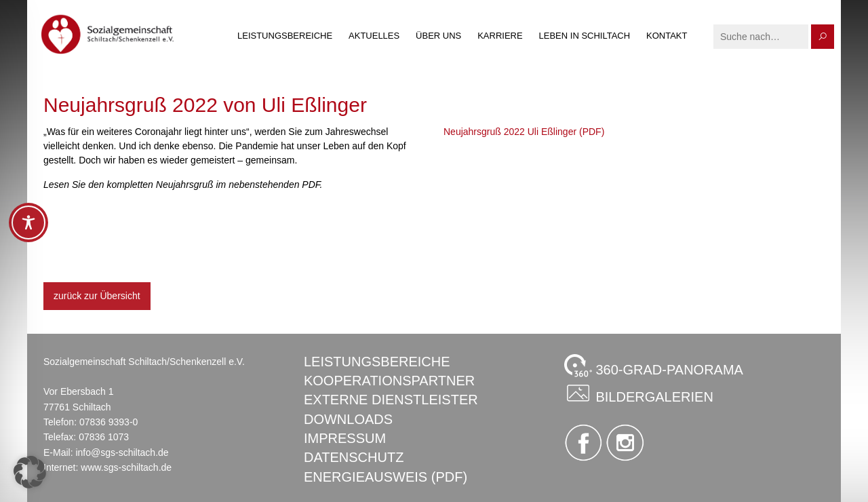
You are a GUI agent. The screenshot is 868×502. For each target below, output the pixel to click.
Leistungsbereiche (285, 36)
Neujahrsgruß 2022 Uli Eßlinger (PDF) (524, 132)
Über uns (438, 36)
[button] (30, 472)
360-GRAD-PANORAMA (654, 366)
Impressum (345, 438)
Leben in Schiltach (585, 36)
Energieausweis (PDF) (386, 477)
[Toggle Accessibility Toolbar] (28, 223)
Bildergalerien (639, 393)
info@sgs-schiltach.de (122, 452)
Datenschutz (354, 457)
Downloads (348, 419)
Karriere (500, 36)
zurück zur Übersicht (97, 296)
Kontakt (667, 36)
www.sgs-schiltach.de (126, 467)
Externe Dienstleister (391, 400)
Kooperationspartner (389, 381)
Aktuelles (374, 36)
